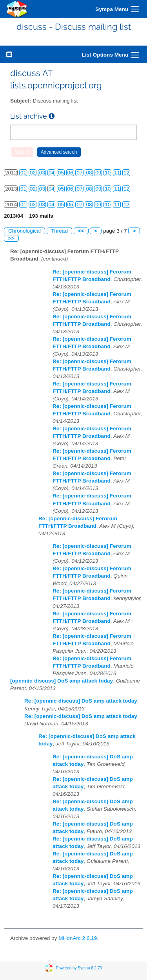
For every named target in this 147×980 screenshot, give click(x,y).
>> (11, 238)
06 (70, 173)
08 (89, 173)
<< (81, 231)
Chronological (24, 231)
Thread (59, 231)
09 (98, 173)
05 (61, 173)
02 (33, 173)
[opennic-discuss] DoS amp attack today (62, 681)
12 (126, 173)
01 (23, 173)
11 (117, 173)
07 (79, 173)
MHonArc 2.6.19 (78, 938)
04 (52, 173)
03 (42, 173)
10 (108, 173)
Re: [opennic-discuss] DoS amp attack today (81, 701)
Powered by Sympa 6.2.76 (79, 968)
